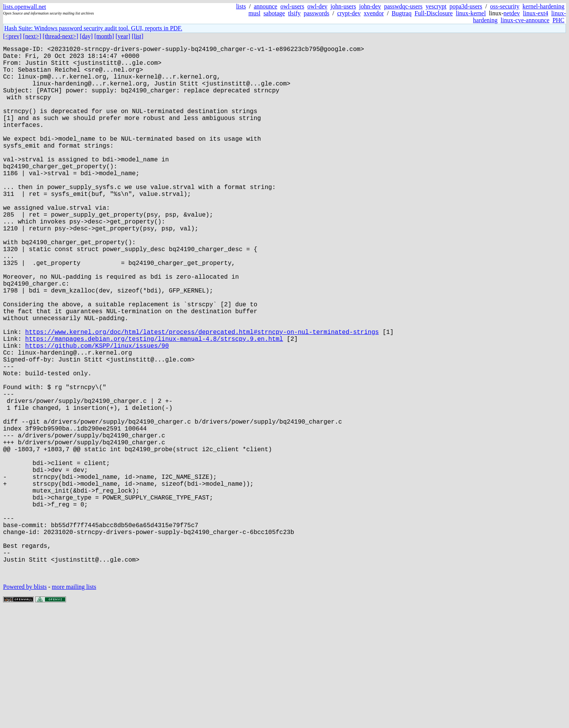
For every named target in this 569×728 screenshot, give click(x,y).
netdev (512, 13)
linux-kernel (471, 13)
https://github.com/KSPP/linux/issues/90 (97, 413)
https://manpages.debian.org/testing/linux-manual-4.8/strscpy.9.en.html (154, 404)
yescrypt (436, 6)
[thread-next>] (60, 36)
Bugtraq (402, 13)
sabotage (274, 13)
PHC (558, 20)
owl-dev (317, 6)
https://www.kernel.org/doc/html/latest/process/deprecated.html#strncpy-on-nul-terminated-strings (202, 396)
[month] (104, 36)
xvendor (374, 13)
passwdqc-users (403, 6)
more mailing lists (74, 705)
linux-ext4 (536, 13)
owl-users (292, 6)
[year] (123, 36)
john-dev (370, 6)
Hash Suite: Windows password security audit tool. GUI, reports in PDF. (93, 28)
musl (255, 13)
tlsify (294, 13)
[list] (137, 36)
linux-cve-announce (525, 20)
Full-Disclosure (434, 13)
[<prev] (12, 36)
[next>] (32, 36)
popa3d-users (466, 6)
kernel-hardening (543, 6)
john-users (343, 6)
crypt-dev (349, 13)
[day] (86, 36)
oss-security (505, 6)
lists (241, 6)
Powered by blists (25, 705)
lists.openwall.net (25, 7)
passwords (317, 13)
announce (265, 6)
